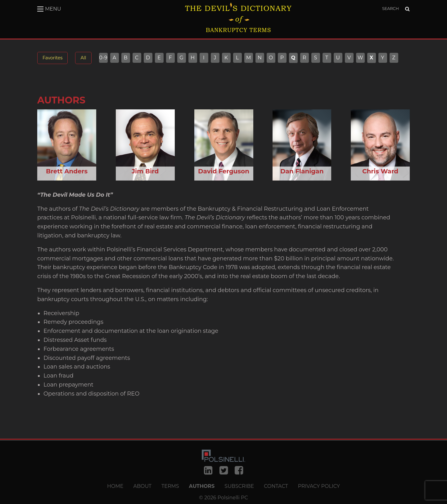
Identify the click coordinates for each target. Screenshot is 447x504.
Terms (170, 486)
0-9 (103, 58)
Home (115, 486)
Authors (202, 486)
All (83, 58)
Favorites (52, 58)
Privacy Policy (319, 486)
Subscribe (239, 486)
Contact (276, 486)
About (142, 486)
